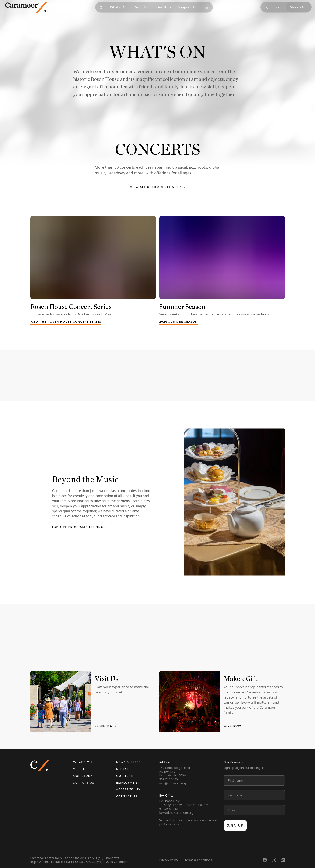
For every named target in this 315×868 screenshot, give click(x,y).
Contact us (127, 796)
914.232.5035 (169, 779)
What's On (83, 762)
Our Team (125, 776)
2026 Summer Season (179, 322)
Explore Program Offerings (79, 527)
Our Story (83, 776)
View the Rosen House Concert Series (66, 322)
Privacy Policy (169, 860)
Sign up (235, 825)
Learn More (106, 726)
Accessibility (129, 789)
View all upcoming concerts (157, 187)
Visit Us (80, 769)
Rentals (124, 769)
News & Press (128, 762)
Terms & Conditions (198, 860)
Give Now (232, 726)
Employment (128, 783)
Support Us (84, 783)
